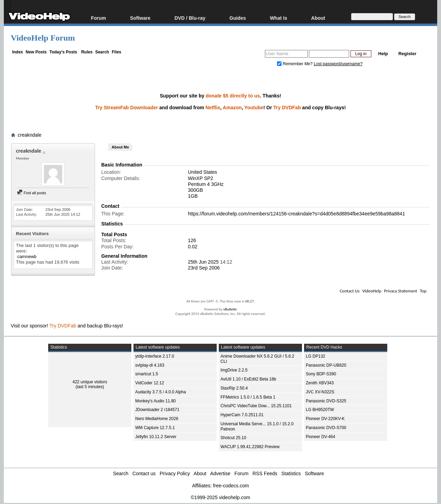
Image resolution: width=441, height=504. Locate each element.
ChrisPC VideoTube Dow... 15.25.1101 (256, 406)
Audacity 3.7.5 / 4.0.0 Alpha (161, 392)
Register (407, 54)
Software (140, 18)
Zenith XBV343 (320, 383)
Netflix (213, 108)
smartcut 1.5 (147, 374)
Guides (238, 18)
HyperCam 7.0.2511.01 (242, 415)
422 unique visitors (90, 382)
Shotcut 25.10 (233, 438)
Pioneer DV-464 (321, 437)
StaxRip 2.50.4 (234, 388)
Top (423, 291)
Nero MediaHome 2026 (157, 419)
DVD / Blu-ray (190, 18)
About (318, 18)
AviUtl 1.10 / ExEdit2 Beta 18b (248, 379)
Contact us (144, 473)
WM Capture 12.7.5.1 (155, 428)
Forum (98, 18)
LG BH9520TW (320, 410)
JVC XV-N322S (320, 392)
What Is (278, 18)
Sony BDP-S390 (321, 374)
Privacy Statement (401, 291)
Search (102, 52)
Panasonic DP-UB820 (326, 365)
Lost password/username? (338, 64)
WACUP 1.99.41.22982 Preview (250, 447)
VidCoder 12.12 (150, 383)
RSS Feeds (265, 473)
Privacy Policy (175, 473)
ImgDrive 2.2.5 (234, 370)
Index (18, 52)
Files (116, 52)
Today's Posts (63, 52)
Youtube (254, 108)
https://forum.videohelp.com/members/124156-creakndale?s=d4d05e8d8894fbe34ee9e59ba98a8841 (296, 214)
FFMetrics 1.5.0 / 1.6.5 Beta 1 (248, 397)
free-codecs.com (231, 486)
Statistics (291, 473)
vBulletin (230, 309)
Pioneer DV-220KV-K (325, 419)
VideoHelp (372, 291)
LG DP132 (315, 356)
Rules (87, 52)
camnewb (27, 257)
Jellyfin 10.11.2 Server (156, 437)
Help (383, 54)
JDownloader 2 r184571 (157, 410)
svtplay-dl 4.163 (150, 365)
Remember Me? (295, 64)
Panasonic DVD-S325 (326, 401)
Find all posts (32, 193)
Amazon (232, 108)
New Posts (36, 52)
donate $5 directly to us (233, 96)
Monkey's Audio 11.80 (155, 401)
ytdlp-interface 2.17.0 (155, 356)
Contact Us (350, 291)
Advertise (220, 473)
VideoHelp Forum (43, 38)
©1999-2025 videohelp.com (220, 497)
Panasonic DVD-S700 (326, 428)
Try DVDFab (287, 108)
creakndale (30, 135)
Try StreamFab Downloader (126, 108)
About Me (120, 147)
